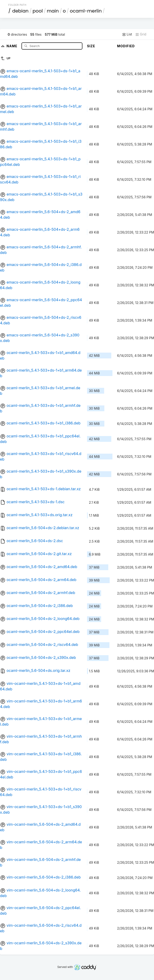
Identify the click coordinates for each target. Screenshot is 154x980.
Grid (141, 34)
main (53, 11)
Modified (126, 46)
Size (91, 46)
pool (38, 11)
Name (12, 46)
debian (20, 11)
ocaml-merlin (86, 11)
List (127, 34)
